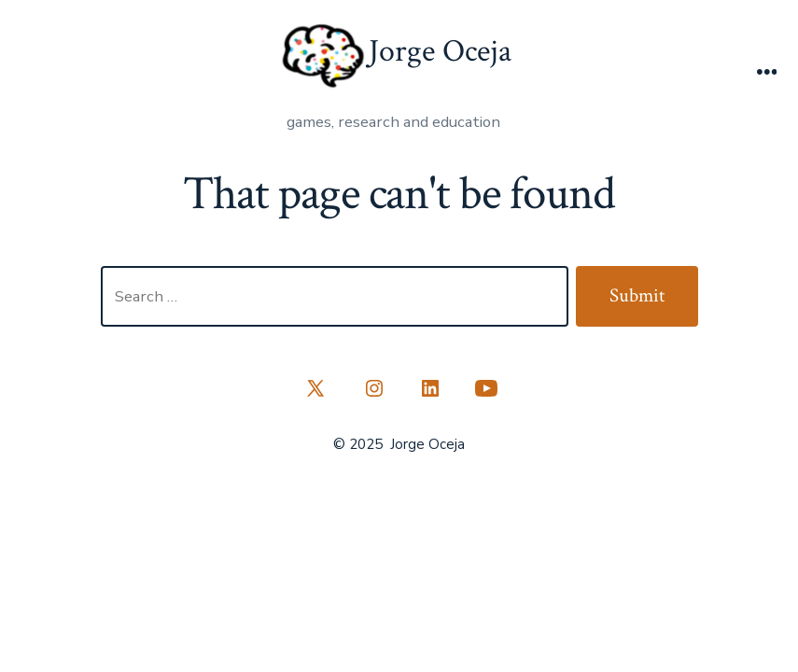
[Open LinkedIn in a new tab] (430, 388)
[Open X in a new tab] (315, 388)
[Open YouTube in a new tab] (486, 388)
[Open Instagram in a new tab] (374, 388)
